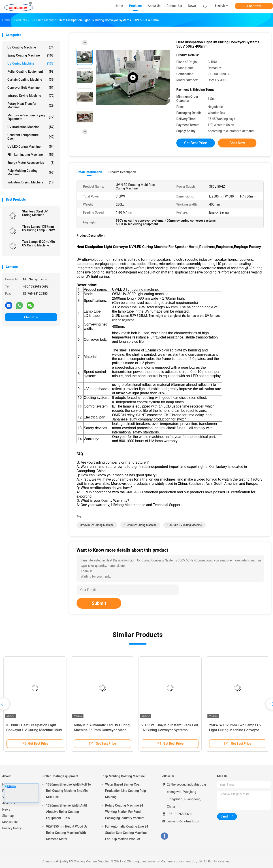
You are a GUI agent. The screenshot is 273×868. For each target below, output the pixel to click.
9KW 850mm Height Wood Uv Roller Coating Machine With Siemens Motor (67, 833)
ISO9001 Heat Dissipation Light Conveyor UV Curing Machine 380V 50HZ (34, 730)
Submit (99, 603)
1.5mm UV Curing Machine (140, 525)
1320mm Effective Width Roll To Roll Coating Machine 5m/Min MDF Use (68, 791)
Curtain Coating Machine (31, 80)
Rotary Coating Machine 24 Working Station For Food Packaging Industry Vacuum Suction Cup (125, 812)
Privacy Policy (12, 828)
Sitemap (8, 816)
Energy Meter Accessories (31, 163)
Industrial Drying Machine (31, 182)
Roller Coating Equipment (31, 71)
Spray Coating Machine (31, 55)
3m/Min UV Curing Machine (97, 525)
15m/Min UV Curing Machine (184, 525)
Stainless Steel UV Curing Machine (35, 213)
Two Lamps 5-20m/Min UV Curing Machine (38, 244)
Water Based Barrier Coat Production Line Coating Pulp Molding (126, 791)
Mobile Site (10, 822)
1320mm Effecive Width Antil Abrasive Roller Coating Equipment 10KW (66, 812)
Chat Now (254, 6)
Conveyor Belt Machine (31, 88)
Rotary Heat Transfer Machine (31, 105)
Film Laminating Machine (31, 155)
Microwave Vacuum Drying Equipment (31, 117)
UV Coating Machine (31, 47)
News (6, 809)
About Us (9, 803)
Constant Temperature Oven (31, 137)
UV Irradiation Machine (31, 127)
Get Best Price (196, 143)
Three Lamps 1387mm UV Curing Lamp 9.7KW (38, 228)
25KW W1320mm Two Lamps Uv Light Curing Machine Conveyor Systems (235, 730)
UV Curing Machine (31, 63)
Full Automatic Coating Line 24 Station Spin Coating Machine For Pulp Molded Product (127, 833)
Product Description (122, 172)
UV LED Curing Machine (31, 147)
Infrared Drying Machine (31, 96)
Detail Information (89, 172)
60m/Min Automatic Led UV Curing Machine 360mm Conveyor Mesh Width (102, 730)
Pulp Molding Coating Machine (31, 172)
